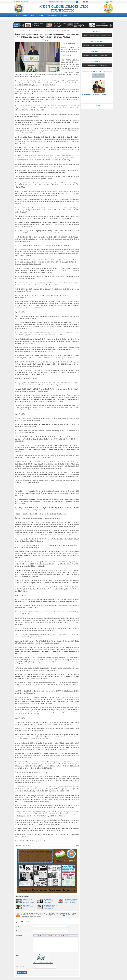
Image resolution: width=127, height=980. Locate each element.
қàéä (64, 915)
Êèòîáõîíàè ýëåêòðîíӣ (97, 71)
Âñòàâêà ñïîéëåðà (67, 936)
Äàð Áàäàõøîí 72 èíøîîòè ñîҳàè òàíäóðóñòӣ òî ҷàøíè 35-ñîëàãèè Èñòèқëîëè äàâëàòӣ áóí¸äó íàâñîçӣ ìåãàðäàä (29, 903)
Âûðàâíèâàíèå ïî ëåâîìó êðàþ (44, 936)
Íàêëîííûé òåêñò (36, 936)
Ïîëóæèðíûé (34, 936)
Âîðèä (112, 2)
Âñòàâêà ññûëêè (53, 936)
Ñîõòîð (25, 15)
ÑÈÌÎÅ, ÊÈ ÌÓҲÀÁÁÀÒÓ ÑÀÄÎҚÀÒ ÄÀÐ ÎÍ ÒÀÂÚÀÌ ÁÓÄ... (59, 25)
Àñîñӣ (18, 15)
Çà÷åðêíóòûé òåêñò (41, 936)
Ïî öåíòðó (46, 936)
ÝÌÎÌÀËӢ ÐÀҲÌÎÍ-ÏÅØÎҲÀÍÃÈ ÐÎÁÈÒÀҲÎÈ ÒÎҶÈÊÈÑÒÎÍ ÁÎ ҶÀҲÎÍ (80, 26)
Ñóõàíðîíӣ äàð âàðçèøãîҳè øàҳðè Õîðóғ (28, 907)
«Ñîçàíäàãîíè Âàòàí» (53, 15)
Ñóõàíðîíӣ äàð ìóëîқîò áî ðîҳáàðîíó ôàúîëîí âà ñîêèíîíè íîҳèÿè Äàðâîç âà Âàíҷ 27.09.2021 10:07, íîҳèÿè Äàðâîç (50, 908)
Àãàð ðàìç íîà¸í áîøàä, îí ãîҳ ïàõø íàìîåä (43, 963)
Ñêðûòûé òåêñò (61, 936)
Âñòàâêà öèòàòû (63, 936)
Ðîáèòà (65, 15)
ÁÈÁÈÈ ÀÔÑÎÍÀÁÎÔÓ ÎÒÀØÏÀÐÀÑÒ (37, 25)
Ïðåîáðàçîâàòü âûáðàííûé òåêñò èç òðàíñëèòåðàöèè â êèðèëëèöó (65, 936)
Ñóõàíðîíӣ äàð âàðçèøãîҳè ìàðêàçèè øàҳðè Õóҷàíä (50, 901)
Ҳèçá (33, 15)
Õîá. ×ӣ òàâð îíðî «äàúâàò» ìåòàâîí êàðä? (102, 25)
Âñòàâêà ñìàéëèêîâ (51, 936)
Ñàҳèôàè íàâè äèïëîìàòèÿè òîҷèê (94, 95)
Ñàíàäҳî (40, 15)
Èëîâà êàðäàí (22, 973)
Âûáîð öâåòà (58, 936)
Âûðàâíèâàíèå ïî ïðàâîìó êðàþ (48, 936)
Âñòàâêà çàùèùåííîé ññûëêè (56, 936)
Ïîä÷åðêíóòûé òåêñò (39, 936)
